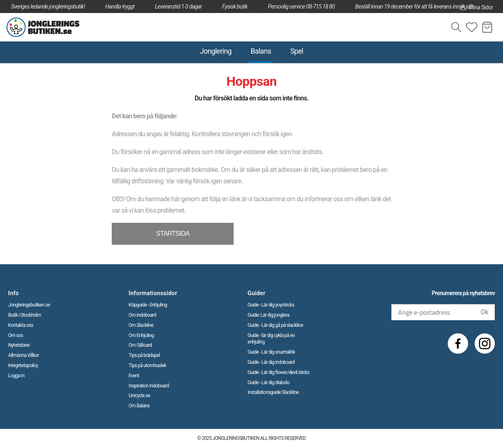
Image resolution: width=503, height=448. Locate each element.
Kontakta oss (21, 325)
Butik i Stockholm (25, 315)
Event (134, 376)
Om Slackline (141, 325)
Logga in (16, 376)
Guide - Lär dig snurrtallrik (271, 352)
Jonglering (216, 51)
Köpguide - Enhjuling (148, 305)
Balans (261, 51)
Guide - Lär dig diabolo (268, 383)
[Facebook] (458, 344)
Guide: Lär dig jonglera (268, 315)
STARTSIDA (173, 234)
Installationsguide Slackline (273, 392)
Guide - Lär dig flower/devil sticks (278, 372)
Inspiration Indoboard (149, 386)
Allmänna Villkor (24, 355)
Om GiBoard (140, 345)
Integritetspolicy (23, 365)
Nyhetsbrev (19, 345)
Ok (485, 312)
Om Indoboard (143, 315)
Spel (297, 51)
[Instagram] (485, 344)
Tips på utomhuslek (147, 365)
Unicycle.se (140, 396)
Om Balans (139, 406)
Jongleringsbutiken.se (29, 305)
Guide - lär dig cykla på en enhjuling (271, 339)
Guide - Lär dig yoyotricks (271, 305)
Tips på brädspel (144, 355)
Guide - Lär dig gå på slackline (275, 325)
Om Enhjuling (141, 335)
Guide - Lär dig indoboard (271, 362)
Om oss (16, 335)
